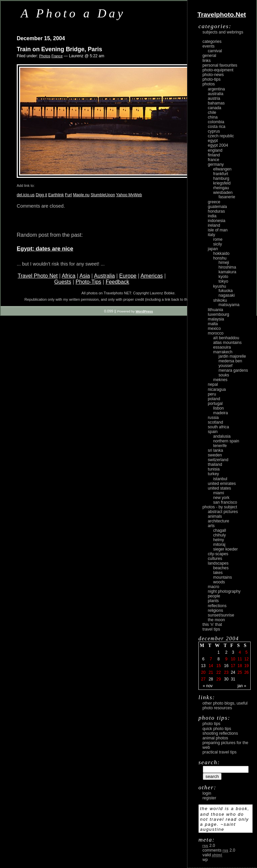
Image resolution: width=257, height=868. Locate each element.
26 (246, 672)
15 (218, 666)
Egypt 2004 (218, 145)
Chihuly (220, 535)
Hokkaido (221, 254)
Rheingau (221, 188)
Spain (213, 432)
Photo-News (213, 75)
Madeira (221, 413)
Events (208, 46)
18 (240, 666)
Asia (85, 276)
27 (203, 679)
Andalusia (222, 436)
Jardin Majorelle (232, 356)
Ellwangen (222, 169)
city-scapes (218, 554)
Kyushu (220, 286)
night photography (224, 591)
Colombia (216, 122)
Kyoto (223, 277)
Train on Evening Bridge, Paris (59, 49)
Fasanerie (227, 197)
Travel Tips (211, 629)
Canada (215, 108)
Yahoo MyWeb (129, 195)
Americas (152, 276)
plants (213, 601)
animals (215, 516)
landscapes (218, 563)
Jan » (242, 686)
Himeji (224, 263)
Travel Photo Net (38, 276)
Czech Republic (221, 136)
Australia (104, 276)
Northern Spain (226, 441)
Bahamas (216, 103)
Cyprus (214, 131)
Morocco (216, 333)
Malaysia (216, 319)
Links (207, 61)
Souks (224, 375)
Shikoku (220, 300)
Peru (212, 394)
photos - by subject (220, 507)
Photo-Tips (89, 282)
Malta (213, 324)
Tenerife (220, 446)
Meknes (220, 380)
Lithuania (216, 310)
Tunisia (214, 469)
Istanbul (220, 479)
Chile (212, 113)
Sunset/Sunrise (221, 615)
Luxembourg (219, 314)
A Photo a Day (73, 13)
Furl (68, 195)
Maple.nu (81, 195)
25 (240, 672)
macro (213, 587)
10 (233, 659)
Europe (128, 276)
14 (211, 666)
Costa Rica (217, 127)
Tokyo (223, 281)
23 (226, 672)
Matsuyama (229, 305)
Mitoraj (219, 545)
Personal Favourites (220, 65)
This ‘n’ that (212, 625)
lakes (218, 573)
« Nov (208, 686)
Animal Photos (215, 738)
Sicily (218, 244)
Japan (213, 249)
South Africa (218, 427)
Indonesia (217, 221)
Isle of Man (218, 230)
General (209, 56)
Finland (214, 155)
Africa (68, 276)
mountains (223, 577)
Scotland (216, 422)
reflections (217, 606)
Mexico (214, 329)
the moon (216, 620)
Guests (63, 282)
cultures (215, 559)
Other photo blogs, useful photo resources (225, 706)
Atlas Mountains (227, 343)
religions (216, 610)
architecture (219, 521)
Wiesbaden (223, 193)
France (57, 56)
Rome (218, 239)
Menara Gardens (233, 370)
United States (219, 488)
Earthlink (56, 195)
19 (246, 666)
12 (246, 659)
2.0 (209, 846)
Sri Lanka (216, 450)
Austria (214, 98)
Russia (213, 418)
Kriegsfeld (222, 183)
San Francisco (225, 502)
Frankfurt (221, 174)
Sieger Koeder (226, 549)
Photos (45, 56)
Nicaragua (217, 389)
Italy (211, 235)
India (212, 216)
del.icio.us (26, 195)
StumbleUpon (103, 195)
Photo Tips (211, 724)
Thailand (215, 464)
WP (205, 860)
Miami (219, 493)
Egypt (213, 141)
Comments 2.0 (219, 850)
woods (219, 582)
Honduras (216, 211)
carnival (215, 51)
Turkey (213, 474)
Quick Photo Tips (217, 729)
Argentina (216, 89)
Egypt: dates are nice (45, 249)
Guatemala (217, 207)
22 (218, 672)
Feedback (117, 282)
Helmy (219, 540)
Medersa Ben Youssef (230, 363)
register (209, 798)
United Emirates (222, 484)
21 (211, 672)
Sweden (215, 455)
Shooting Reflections (220, 733)
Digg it (41, 195)
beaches (221, 568)
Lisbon (219, 408)
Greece (214, 202)
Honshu (220, 258)
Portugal (215, 404)
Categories (212, 42)
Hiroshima (227, 267)
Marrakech (223, 352)
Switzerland (218, 460)
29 (218, 679)
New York (221, 498)
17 (233, 666)
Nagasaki (227, 295)
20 (203, 672)
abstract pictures (223, 512)
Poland (214, 399)
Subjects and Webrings (223, 32)
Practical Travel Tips (220, 752)
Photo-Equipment (218, 70)
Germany (216, 164)
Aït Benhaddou (226, 338)
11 (240, 659)
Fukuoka (226, 291)
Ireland (214, 225)
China (213, 117)
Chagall (220, 530)
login (207, 793)
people (214, 596)
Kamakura (227, 272)
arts (211, 526)
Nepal (213, 384)
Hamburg (221, 178)
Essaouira (222, 347)
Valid (212, 855)
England (215, 150)
